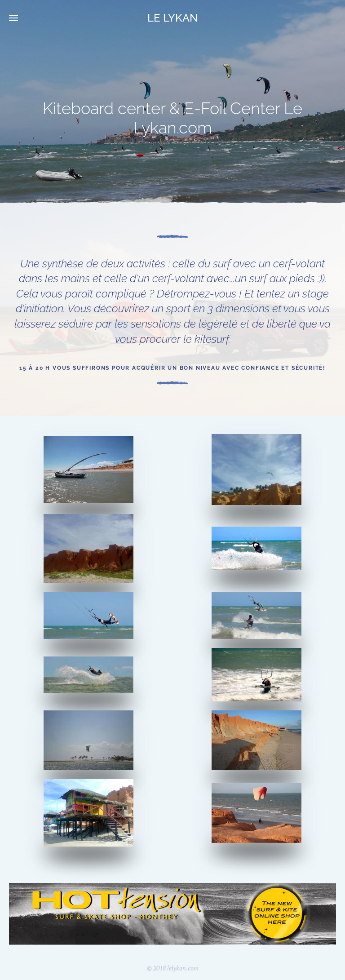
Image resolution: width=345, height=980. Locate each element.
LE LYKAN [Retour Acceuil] (172, 18)
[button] (13, 18)
